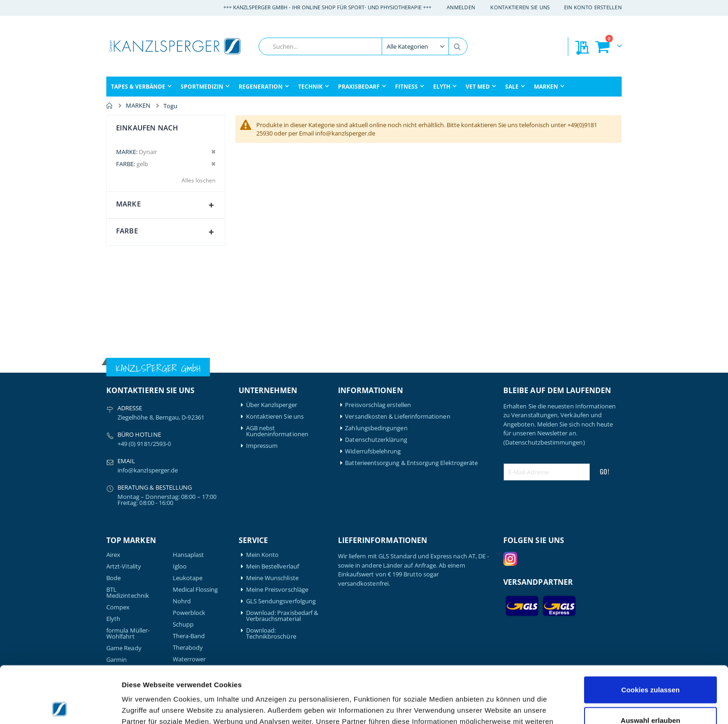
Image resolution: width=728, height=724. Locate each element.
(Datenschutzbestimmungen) (544, 442)
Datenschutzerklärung (376, 440)
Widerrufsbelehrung (373, 451)
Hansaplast (188, 555)
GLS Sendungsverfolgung (281, 601)
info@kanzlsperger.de (148, 470)
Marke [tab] (167, 206)
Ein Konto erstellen (593, 7)
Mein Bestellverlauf (273, 566)
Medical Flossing (195, 590)
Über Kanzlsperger (272, 405)
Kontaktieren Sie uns (520, 7)
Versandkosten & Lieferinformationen (397, 417)
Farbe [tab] (167, 233)
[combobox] (363, 46)
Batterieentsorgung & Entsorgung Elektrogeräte (411, 463)
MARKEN (138, 106)
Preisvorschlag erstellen (378, 405)
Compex (118, 607)
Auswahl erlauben (650, 663)
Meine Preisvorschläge (277, 590)
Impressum (262, 446)
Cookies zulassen (650, 633)
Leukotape (188, 578)
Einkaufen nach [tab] (147, 128)
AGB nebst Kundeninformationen (277, 431)
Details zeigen (494, 706)
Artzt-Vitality (124, 566)
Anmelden (461, 7)
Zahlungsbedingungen (376, 428)
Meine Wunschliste (272, 578)
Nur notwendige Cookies (650, 694)
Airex (113, 555)
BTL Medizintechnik (128, 593)
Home (110, 106)
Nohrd (182, 601)
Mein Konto (263, 555)
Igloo (180, 566)
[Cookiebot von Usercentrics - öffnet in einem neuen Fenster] (60, 706)
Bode (114, 578)
